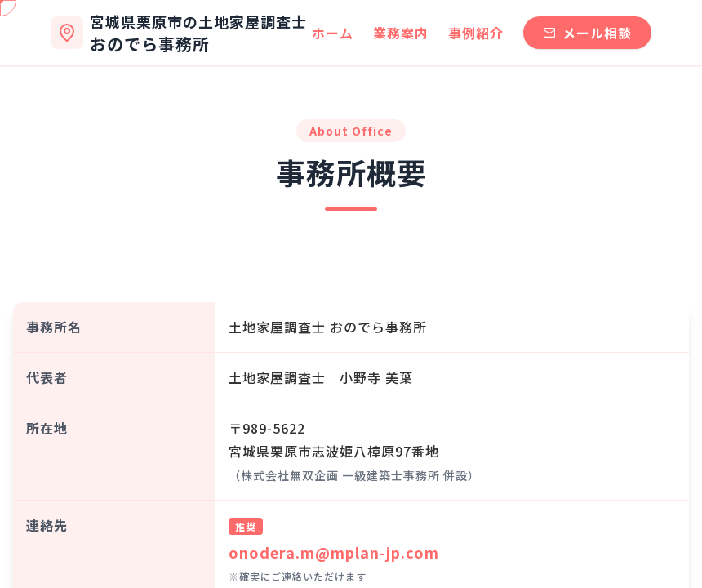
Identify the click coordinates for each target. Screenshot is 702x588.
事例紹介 (476, 33)
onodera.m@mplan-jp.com (334, 552)
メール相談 (587, 33)
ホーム (333, 33)
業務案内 (401, 33)
